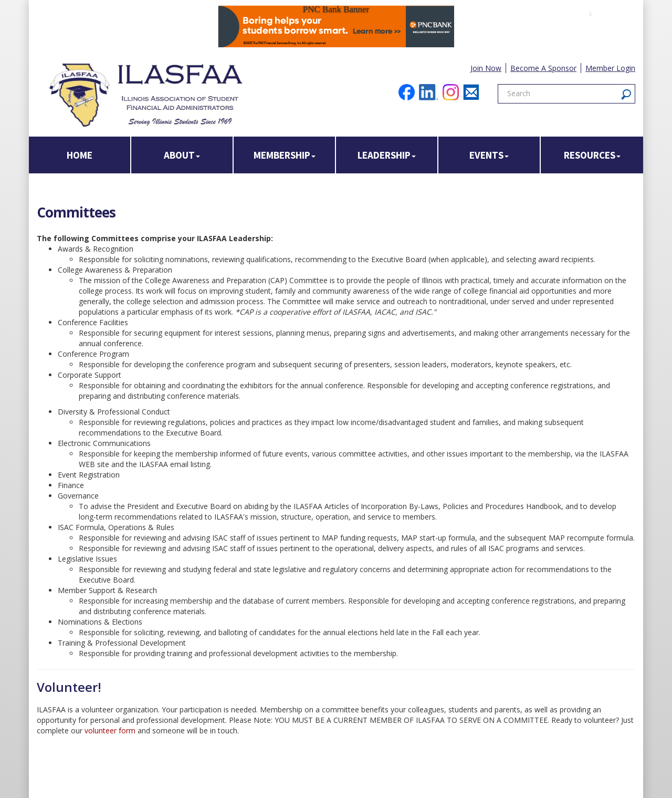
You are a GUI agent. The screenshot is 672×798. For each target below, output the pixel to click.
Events (489, 155)
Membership (285, 155)
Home (80, 155)
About (182, 155)
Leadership (387, 155)
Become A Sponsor (543, 68)
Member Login (610, 68)
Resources (592, 155)
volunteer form (111, 730)
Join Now (486, 68)
